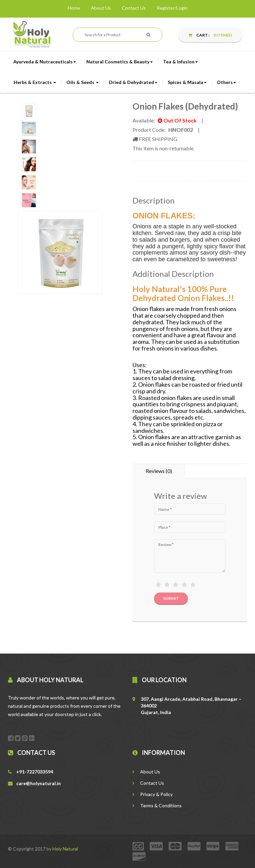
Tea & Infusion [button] (180, 62)
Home (74, 8)
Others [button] (226, 82)
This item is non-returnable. (164, 148)
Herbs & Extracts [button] (35, 82)
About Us (101, 8)
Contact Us (134, 8)
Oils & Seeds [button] (83, 82)
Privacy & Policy (153, 794)
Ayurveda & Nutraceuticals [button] (45, 62)
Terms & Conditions (157, 805)
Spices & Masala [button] (187, 82)
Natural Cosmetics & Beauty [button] (120, 62)
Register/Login (172, 8)
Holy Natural (65, 849)
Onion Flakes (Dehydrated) (185, 106)
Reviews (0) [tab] (159, 471)
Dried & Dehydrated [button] (133, 82)
